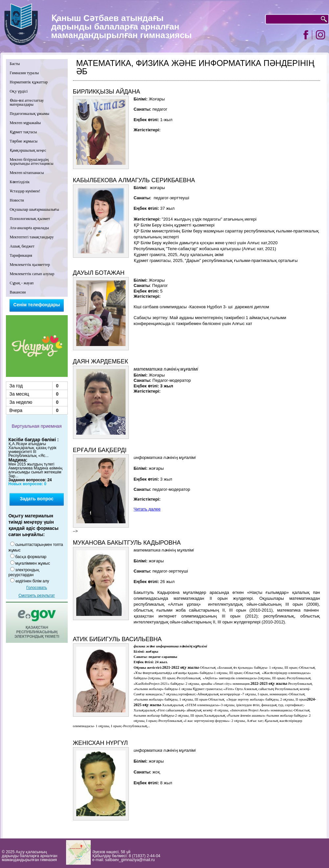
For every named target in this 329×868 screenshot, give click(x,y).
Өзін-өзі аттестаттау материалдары (27, 102)
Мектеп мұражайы (25, 123)
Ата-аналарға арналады (29, 228)
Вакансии (18, 292)
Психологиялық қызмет (30, 219)
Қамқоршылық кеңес (28, 150)
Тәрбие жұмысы (24, 141)
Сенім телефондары (37, 305)
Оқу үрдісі (19, 91)
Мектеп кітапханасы (27, 173)
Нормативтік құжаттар (29, 82)
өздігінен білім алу (32, 581)
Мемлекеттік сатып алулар (32, 274)
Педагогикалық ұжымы (30, 114)
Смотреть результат (37, 596)
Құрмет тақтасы (23, 132)
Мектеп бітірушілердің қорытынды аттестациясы (32, 162)
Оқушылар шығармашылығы (35, 209)
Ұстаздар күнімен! (25, 191)
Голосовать (37, 588)
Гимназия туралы (24, 73)
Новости (17, 200)
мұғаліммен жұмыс (33, 563)
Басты (15, 64)
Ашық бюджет (22, 246)
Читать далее (147, 509)
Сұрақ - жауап (22, 283)
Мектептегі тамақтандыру (32, 237)
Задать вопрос (37, 499)
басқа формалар (31, 557)
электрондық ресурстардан (24, 572)
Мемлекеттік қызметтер (30, 265)
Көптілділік (20, 182)
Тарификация (21, 255)
